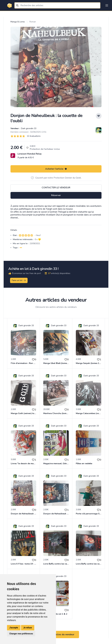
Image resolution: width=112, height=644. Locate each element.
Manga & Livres (18, 22)
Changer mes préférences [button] (21, 634)
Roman (33, 22)
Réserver (56, 195)
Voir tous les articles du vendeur (56, 634)
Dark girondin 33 (28, 128)
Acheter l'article (56, 169)
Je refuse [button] (28, 628)
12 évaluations (34, 136)
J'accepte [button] (14, 628)
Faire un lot (19, 280)
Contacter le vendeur (56, 188)
